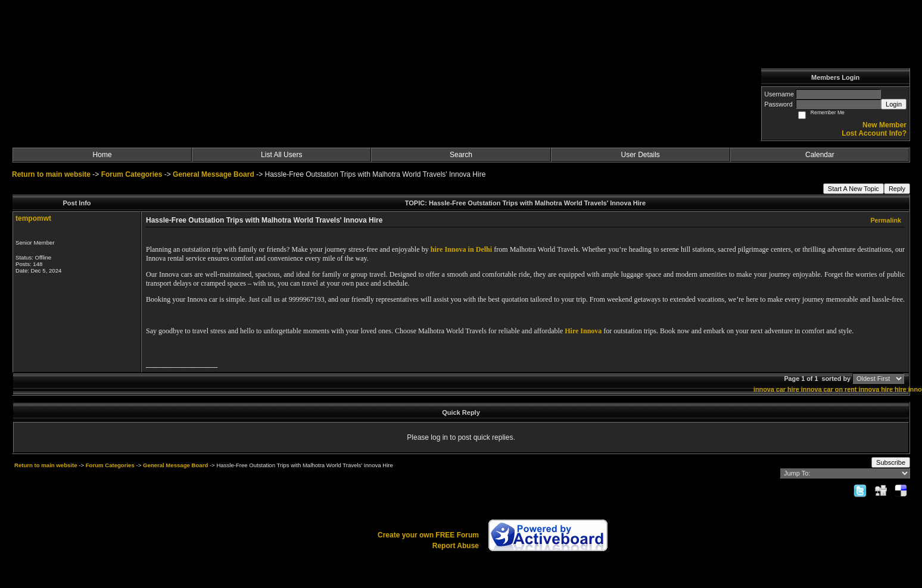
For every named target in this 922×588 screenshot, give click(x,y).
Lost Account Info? (874, 133)
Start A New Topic (854, 189)
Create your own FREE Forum (428, 535)
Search (461, 155)
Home (102, 155)
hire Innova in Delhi (461, 249)
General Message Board (214, 174)
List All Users (281, 155)
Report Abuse (456, 546)
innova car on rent (829, 389)
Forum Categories (132, 174)
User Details (640, 155)
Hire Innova (583, 331)
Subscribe (891, 462)
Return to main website (52, 174)
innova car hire (776, 389)
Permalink (886, 220)
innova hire (876, 389)
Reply (897, 189)
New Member (884, 125)
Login (894, 104)
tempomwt (33, 218)
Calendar (820, 155)
